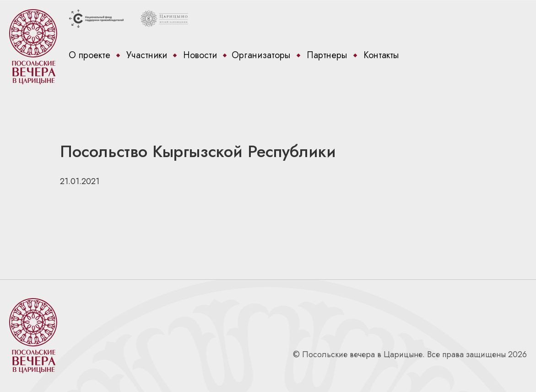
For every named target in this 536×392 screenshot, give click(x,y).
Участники (147, 55)
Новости (200, 55)
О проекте (89, 55)
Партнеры (327, 55)
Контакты (381, 55)
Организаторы (261, 55)
